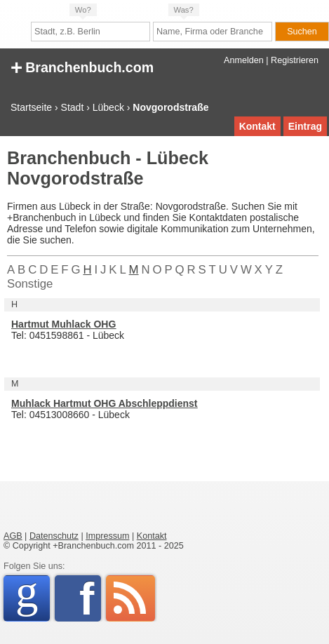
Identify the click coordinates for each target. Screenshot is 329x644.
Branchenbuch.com (82, 66)
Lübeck (108, 107)
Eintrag (305, 126)
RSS (130, 598)
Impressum (107, 536)
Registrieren (295, 60)
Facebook (90, 598)
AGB (13, 536)
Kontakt (257, 126)
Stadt (73, 107)
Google (33, 596)
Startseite (31, 107)
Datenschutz (54, 536)
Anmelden (244, 60)
